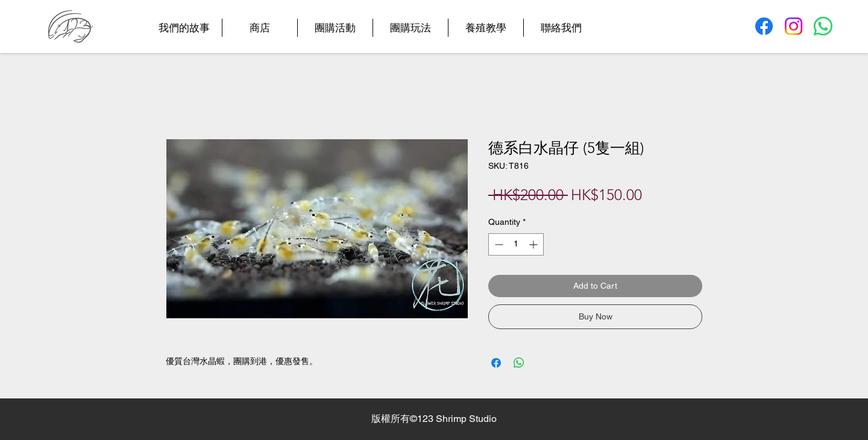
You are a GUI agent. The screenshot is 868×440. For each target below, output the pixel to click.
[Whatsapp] (823, 26)
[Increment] (534, 244)
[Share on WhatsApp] (519, 363)
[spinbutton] (516, 244)
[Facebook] (764, 26)
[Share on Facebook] (496, 363)
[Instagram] (794, 26)
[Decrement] (498, 244)
